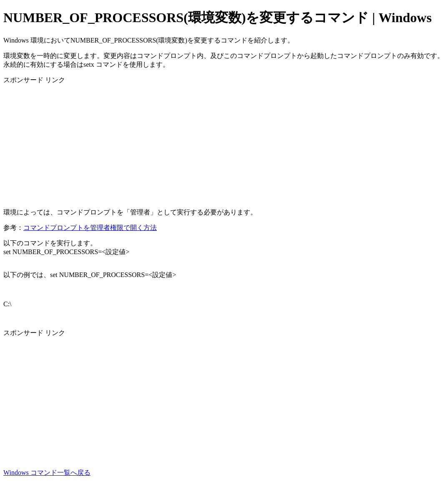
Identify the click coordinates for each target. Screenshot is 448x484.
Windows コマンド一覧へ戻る (47, 473)
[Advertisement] (224, 143)
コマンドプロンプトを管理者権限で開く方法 (90, 228)
